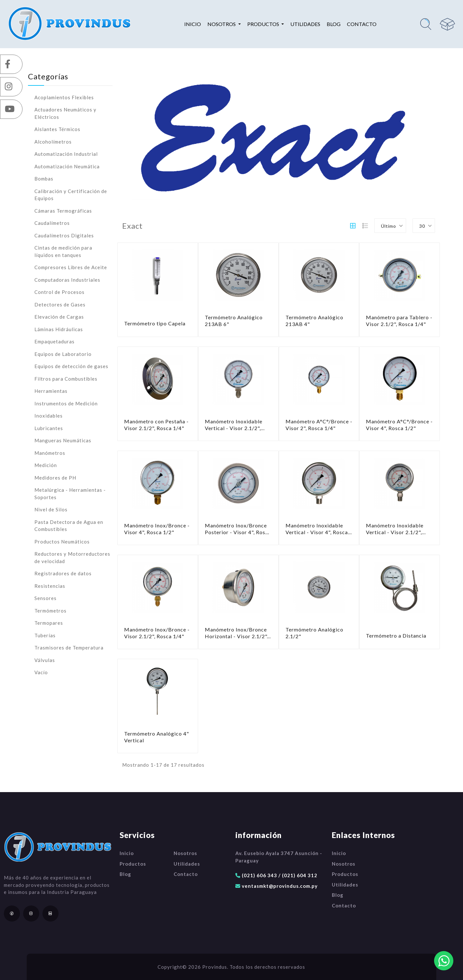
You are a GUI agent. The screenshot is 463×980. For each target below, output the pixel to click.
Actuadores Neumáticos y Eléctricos (65, 113)
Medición (46, 465)
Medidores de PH (55, 478)
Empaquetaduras (54, 341)
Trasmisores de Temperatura (69, 648)
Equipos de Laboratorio (63, 354)
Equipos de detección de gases (71, 366)
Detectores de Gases (60, 305)
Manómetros (50, 453)
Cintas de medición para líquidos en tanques (63, 251)
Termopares (49, 623)
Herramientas (51, 391)
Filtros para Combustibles (66, 379)
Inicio (193, 24)
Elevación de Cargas (59, 317)
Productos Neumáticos (62, 542)
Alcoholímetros (53, 142)
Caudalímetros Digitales (64, 235)
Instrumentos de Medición (66, 403)
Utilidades (305, 24)
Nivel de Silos (51, 509)
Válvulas (45, 660)
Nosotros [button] (222, 24)
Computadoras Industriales (67, 280)
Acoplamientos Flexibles (64, 97)
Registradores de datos (63, 573)
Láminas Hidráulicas (59, 329)
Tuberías (45, 635)
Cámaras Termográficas (63, 211)
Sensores (45, 598)
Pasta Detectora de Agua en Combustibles (69, 526)
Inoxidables (49, 416)
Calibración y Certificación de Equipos (71, 195)
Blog (334, 24)
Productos (133, 864)
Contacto (362, 24)
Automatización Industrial (66, 154)
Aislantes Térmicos (57, 129)
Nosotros (185, 853)
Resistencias (50, 586)
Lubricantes (49, 428)
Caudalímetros (52, 223)
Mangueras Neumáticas (63, 440)
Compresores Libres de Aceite (71, 267)
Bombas (44, 179)
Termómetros (50, 611)
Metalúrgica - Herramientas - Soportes (70, 494)
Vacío (41, 672)
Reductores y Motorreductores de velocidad (72, 557)
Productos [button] (264, 24)
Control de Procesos (59, 292)
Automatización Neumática (67, 166)
